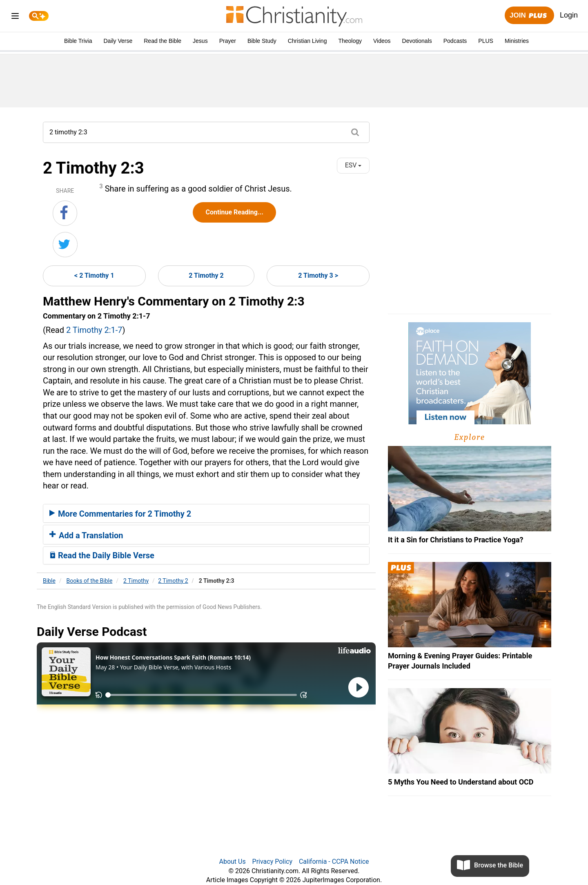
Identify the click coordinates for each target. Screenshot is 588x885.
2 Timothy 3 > (318, 275)
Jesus (200, 41)
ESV (353, 165)
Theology (350, 41)
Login (569, 15)
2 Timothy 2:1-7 (94, 330)
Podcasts (455, 41)
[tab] (206, 513)
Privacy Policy (273, 862)
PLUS (486, 41)
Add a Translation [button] (86, 535)
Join (529, 16)
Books (90, 581)
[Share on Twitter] (65, 245)
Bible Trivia (78, 41)
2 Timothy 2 (206, 275)
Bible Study (262, 41)
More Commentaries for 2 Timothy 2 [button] (120, 514)
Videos (382, 41)
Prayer (228, 41)
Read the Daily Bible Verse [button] (102, 555)
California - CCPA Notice (334, 862)
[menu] (15, 17)
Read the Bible (163, 41)
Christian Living (307, 41)
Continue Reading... (234, 212)
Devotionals (417, 41)
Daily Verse (118, 41)
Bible (49, 581)
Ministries (517, 41)
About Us (232, 862)
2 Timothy (136, 581)
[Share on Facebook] (65, 213)
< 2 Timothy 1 (94, 275)
